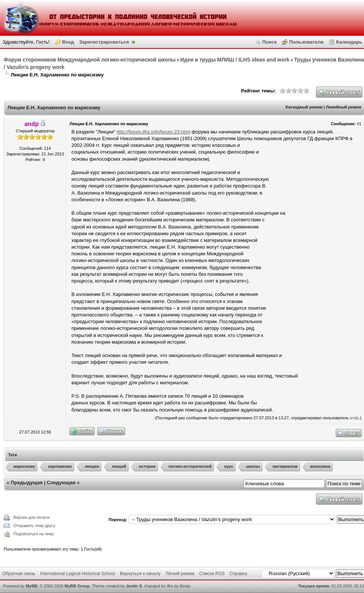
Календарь (349, 42)
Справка (238, 574)
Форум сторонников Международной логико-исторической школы (90, 60)
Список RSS (212, 574)
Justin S (134, 586)
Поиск (270, 42)
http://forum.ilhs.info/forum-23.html (153, 132)
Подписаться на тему (34, 534)
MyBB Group (77, 586)
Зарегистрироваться (104, 42)
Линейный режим (344, 107)
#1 (359, 124)
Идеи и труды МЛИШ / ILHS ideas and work (235, 60)
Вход (68, 42)
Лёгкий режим (180, 574)
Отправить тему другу (34, 526)
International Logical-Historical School (78, 574)
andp (354, 418)
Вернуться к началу (140, 574)
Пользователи (306, 42)
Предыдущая (27, 482)
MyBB (31, 586)
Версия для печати (31, 517)
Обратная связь (19, 574)
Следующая (61, 482)
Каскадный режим (304, 107)
